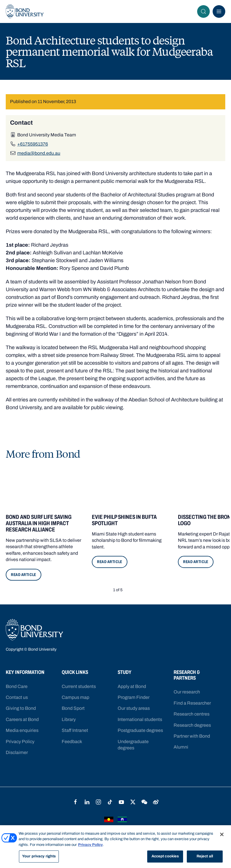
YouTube (121, 802)
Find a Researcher (192, 703)
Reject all (205, 857)
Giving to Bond (21, 708)
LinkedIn (87, 802)
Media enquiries (22, 730)
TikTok (110, 802)
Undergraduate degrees (133, 745)
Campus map (75, 697)
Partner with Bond (192, 736)
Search (205, 11)
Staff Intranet (75, 730)
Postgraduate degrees (140, 730)
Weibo (156, 802)
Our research (187, 692)
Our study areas (134, 708)
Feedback (72, 742)
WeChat (144, 802)
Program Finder (134, 697)
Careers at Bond (22, 719)
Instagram (98, 802)
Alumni (181, 747)
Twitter (133, 802)
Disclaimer (17, 752)
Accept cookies (165, 857)
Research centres (192, 714)
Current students (79, 686)
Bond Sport (73, 708)
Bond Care (17, 686)
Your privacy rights (39, 857)
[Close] (222, 834)
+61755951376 (33, 144)
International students (140, 719)
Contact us (17, 697)
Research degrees (192, 725)
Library (69, 719)
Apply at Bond (132, 686)
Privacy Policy (20, 742)
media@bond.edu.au (39, 153)
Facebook (75, 802)
